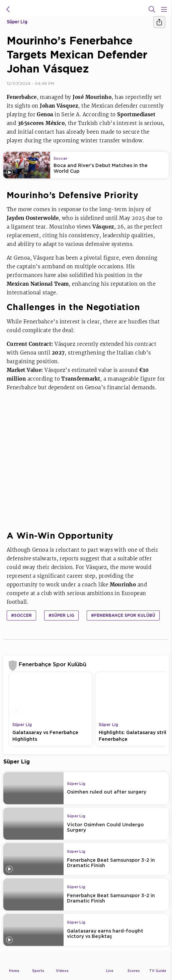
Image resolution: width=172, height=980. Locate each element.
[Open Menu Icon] (164, 9)
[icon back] (8, 9)
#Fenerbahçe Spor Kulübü (123, 615)
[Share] (159, 22)
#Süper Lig (61, 615)
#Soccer (21, 615)
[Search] (152, 9)
